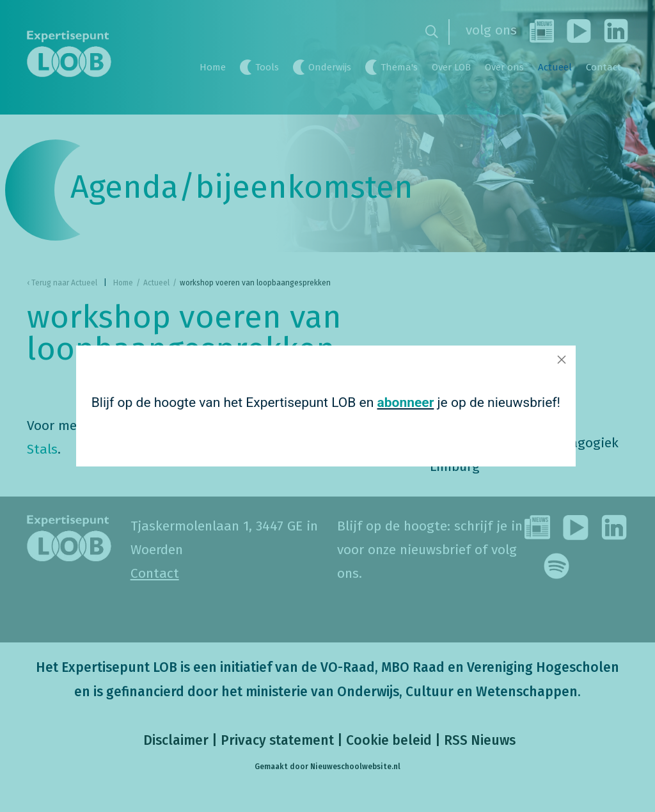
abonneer (406, 402)
